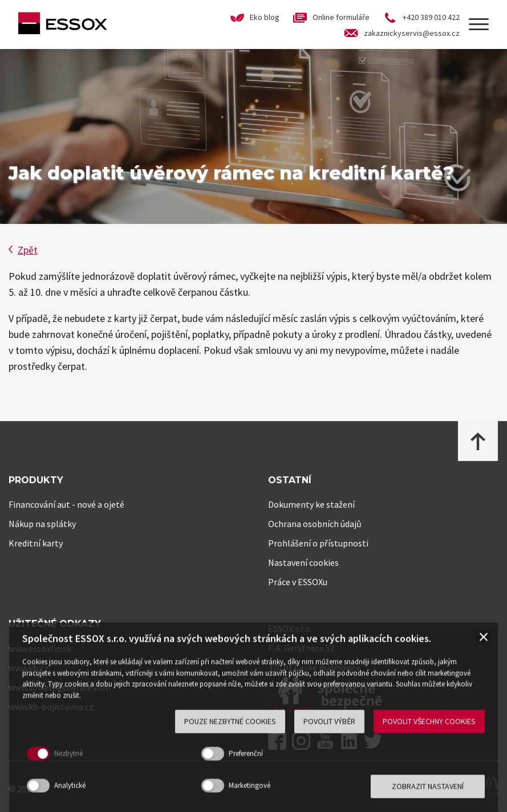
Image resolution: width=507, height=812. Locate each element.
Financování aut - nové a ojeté (66, 504)
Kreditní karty (36, 543)
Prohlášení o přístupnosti (318, 543)
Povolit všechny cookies (429, 781)
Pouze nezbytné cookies (230, 781)
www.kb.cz (29, 668)
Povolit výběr (329, 781)
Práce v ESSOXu (298, 582)
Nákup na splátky (42, 524)
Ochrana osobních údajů (315, 524)
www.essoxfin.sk (40, 648)
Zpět (23, 250)
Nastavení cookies (303, 562)
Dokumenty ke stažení (311, 504)
